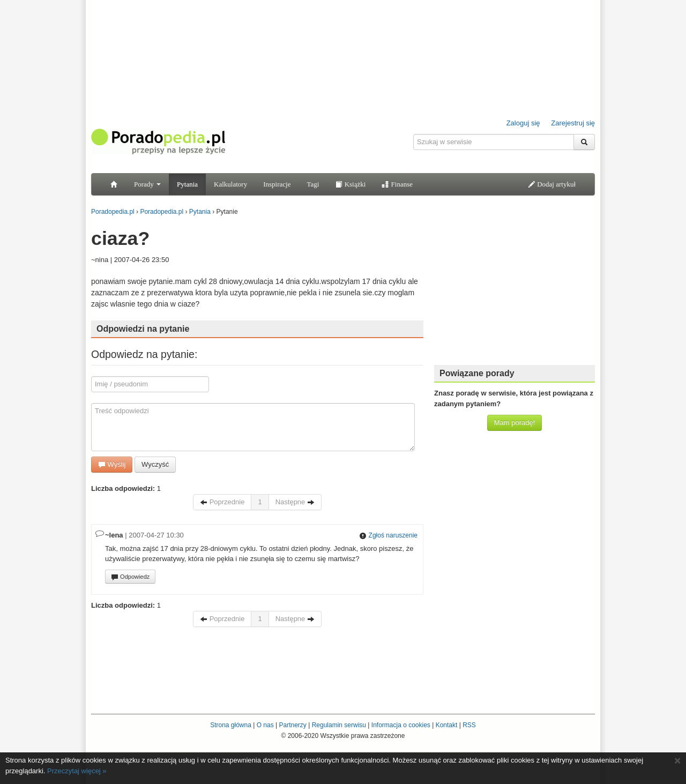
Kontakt (447, 725)
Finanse (397, 184)
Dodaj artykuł (552, 184)
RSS (469, 725)
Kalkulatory (230, 184)
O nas (265, 725)
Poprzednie (222, 502)
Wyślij (112, 464)
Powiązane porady (477, 373)
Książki (350, 184)
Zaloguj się (523, 123)
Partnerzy (292, 725)
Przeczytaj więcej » (77, 771)
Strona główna (231, 725)
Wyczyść (155, 464)
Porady (147, 184)
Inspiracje (277, 184)
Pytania (187, 184)
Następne (295, 502)
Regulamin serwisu (339, 725)
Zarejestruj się (573, 123)
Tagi (313, 184)
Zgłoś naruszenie (388, 535)
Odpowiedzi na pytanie (143, 329)
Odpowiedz (130, 577)
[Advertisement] (514, 289)
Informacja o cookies (401, 725)
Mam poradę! (515, 423)
